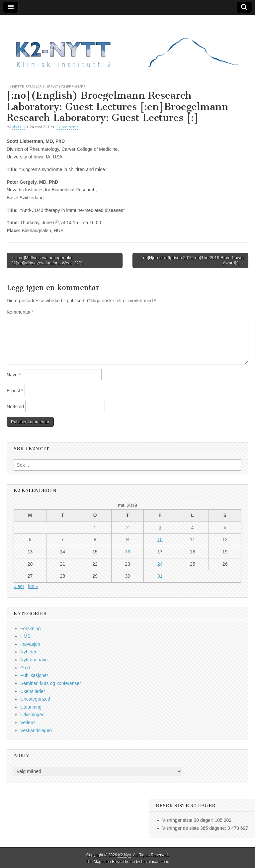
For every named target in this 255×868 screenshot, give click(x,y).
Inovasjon (30, 644)
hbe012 (18, 127)
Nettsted (15, 407)
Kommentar (20, 312)
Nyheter (15, 87)
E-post (15, 391)
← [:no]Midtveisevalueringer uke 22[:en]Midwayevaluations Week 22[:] (47, 260)
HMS (25, 636)
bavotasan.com (155, 862)
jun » (33, 586)
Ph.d (25, 668)
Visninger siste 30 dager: (189, 820)
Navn (14, 375)
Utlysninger (32, 715)
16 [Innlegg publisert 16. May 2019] (127, 552)
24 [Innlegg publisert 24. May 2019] (160, 564)
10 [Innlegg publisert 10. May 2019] (160, 539)
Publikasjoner (34, 675)
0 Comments (67, 127)
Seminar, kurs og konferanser (56, 87)
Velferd (28, 723)
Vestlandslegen (36, 730)
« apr (19, 586)
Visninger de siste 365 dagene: (195, 828)
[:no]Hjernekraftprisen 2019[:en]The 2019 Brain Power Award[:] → (192, 260)
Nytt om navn (34, 660)
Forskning (30, 628)
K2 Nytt (125, 855)
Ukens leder (33, 691)
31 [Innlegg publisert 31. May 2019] (160, 576)
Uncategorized (35, 699)
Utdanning (31, 707)
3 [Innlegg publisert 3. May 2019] (160, 528)
